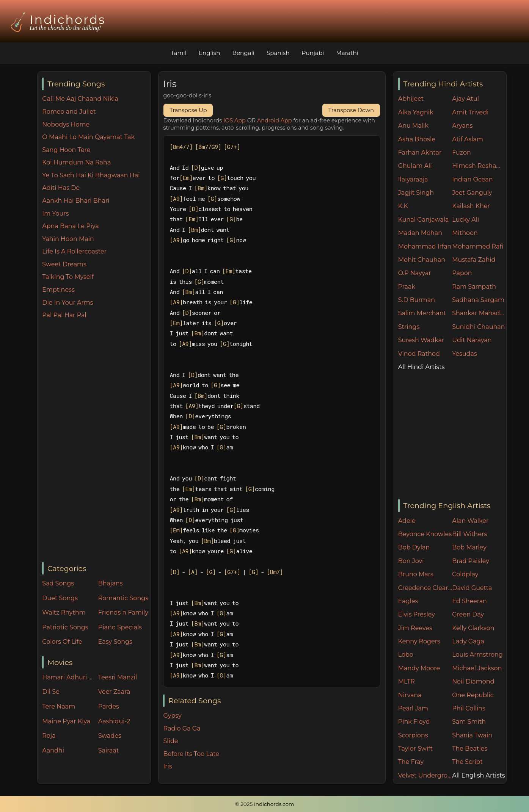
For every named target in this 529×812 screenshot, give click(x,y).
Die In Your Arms (67, 303)
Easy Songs (115, 642)
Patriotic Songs (65, 627)
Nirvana (410, 695)
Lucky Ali (465, 220)
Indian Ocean (472, 179)
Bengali (243, 53)
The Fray (411, 762)
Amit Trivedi (470, 112)
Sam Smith (469, 722)
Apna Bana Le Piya (70, 226)
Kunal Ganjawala (424, 220)
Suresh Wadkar (421, 340)
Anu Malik (413, 126)
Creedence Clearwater (425, 588)
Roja (49, 736)
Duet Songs (60, 598)
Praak (407, 287)
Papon (462, 273)
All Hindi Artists (421, 367)
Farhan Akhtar (420, 153)
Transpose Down (351, 110)
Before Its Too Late (191, 754)
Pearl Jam (413, 708)
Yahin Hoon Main (68, 239)
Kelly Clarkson (473, 628)
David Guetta (472, 588)
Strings (409, 327)
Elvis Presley (417, 614)
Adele (407, 521)
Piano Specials (120, 627)
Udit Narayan (472, 340)
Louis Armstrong (477, 655)
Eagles (408, 601)
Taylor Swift (415, 749)
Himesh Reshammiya (479, 166)
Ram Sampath (474, 287)
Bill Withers (469, 534)
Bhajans (111, 583)
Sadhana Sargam (478, 300)
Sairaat (109, 750)
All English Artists (478, 775)
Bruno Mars (416, 574)
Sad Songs (58, 583)
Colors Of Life (62, 642)
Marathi (347, 53)
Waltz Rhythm (64, 613)
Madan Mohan (420, 233)
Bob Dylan (414, 547)
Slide (170, 741)
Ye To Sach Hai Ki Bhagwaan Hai (91, 175)
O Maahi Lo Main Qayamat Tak (88, 137)
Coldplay (465, 574)
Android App (275, 120)
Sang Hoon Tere (66, 150)
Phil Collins (469, 708)
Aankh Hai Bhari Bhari (76, 201)
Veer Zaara (114, 692)
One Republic (473, 695)
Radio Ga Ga (182, 728)
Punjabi (313, 53)
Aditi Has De (61, 188)
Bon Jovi (411, 561)
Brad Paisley (471, 561)
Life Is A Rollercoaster (74, 251)
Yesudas (465, 354)
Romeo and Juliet (69, 112)
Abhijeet (411, 99)
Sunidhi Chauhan (478, 327)
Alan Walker (470, 521)
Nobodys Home (66, 124)
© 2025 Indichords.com (265, 804)
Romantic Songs (123, 598)
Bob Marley (469, 547)
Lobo (406, 655)
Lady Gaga (468, 641)
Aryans (462, 126)
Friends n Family (123, 613)
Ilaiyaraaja (413, 179)
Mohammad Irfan (425, 246)
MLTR (407, 681)
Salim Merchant (422, 313)
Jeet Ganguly (472, 193)
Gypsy (172, 716)
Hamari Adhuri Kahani (68, 677)
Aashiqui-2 (114, 721)
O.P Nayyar (415, 273)
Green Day (468, 614)
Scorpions (413, 735)
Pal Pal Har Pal (64, 315)
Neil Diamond (473, 681)
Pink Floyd (414, 722)
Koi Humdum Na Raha (76, 162)
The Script (467, 762)
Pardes (109, 706)
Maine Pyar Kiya (66, 721)
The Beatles (470, 749)
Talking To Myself (68, 277)
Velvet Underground (425, 775)
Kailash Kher (471, 206)
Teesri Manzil (118, 677)
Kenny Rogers (419, 641)
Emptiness (58, 290)
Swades (110, 736)
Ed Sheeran (469, 601)
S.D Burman (417, 300)
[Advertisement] (96, 441)
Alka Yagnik (416, 112)
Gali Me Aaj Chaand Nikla (80, 99)
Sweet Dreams (64, 264)
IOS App (235, 120)
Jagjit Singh (416, 193)
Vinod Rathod (419, 354)
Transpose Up (188, 110)
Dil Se (51, 692)
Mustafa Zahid (474, 260)
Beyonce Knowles (425, 534)
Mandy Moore (419, 668)
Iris (167, 766)
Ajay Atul (465, 99)
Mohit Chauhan (422, 260)
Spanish (278, 53)
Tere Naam (59, 706)
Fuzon (461, 153)
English (210, 53)
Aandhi (53, 750)
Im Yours (55, 214)
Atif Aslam (468, 139)
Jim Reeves (415, 628)
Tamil (179, 53)
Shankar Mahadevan (479, 313)
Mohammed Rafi (478, 246)
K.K (403, 206)
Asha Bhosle (417, 139)
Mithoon (465, 233)
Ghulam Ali (415, 166)
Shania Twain (472, 735)
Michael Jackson (477, 668)
